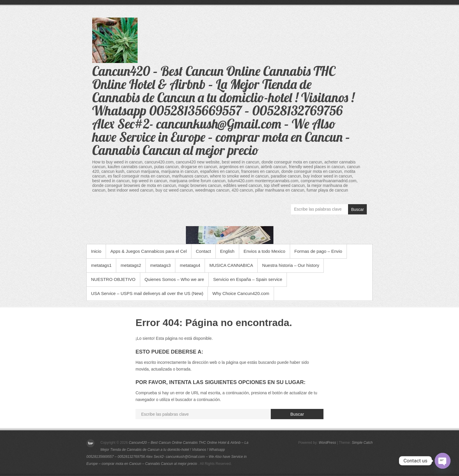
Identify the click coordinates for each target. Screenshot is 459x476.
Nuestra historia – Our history (291, 265)
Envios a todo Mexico (264, 251)
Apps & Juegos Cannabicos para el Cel (149, 251)
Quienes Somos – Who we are (174, 279)
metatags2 (131, 265)
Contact (203, 251)
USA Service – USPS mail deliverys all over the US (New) (147, 293)
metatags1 (101, 265)
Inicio (96, 251)
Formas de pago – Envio (318, 251)
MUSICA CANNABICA (231, 265)
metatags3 (160, 265)
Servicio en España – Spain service (248, 279)
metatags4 (190, 265)
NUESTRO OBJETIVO (113, 279)
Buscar (357, 209)
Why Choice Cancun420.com (241, 293)
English (227, 251)
